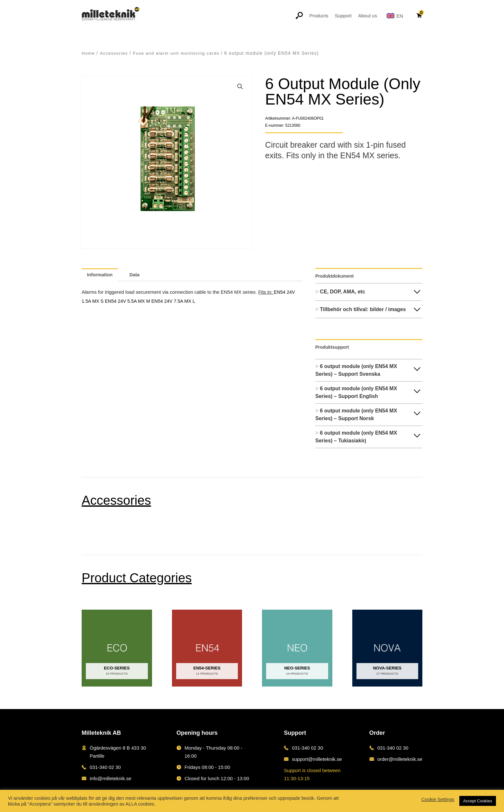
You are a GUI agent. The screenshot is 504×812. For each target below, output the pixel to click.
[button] (240, 87)
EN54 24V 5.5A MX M (130, 300)
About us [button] (368, 16)
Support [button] (343, 16)
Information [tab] (101, 275)
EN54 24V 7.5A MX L (177, 300)
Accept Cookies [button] (478, 801)
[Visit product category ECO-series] (117, 648)
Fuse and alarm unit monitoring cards (178, 53)
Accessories (114, 53)
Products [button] (319, 16)
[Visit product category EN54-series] (207, 648)
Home (88, 53)
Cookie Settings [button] (438, 799)
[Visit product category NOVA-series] (387, 648)
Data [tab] (137, 275)
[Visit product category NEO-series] (297, 648)
